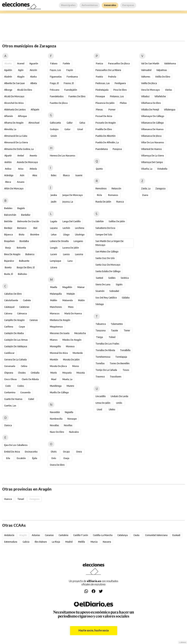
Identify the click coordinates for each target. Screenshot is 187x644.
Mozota (81, 373)
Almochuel (34, 123)
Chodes (22, 373)
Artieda (33, 169)
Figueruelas (56, 77)
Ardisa (8, 169)
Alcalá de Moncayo (14, 96)
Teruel (21, 499)
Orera (79, 452)
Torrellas (100, 363)
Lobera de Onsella (59, 241)
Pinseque (100, 96)
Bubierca (30, 254)
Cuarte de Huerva (13, 399)
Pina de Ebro (120, 90)
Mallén (54, 300)
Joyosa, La (68, 202)
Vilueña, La (147, 169)
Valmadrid (146, 70)
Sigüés (119, 284)
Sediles (112, 278)
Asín (22, 175)
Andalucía (9, 535)
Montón (54, 360)
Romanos (113, 195)
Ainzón (33, 70)
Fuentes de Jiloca (59, 103)
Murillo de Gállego (59, 392)
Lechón (66, 228)
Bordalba (24, 241)
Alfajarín (35, 110)
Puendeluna (102, 149)
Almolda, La (10, 129)
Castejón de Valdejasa (16, 346)
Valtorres (146, 77)
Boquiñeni (9, 241)
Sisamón (100, 291)
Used (99, 409)
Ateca (8, 182)
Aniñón (8, 162)
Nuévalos (74, 432)
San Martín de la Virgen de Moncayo (109, 243)
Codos (21, 386)
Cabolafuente (11, 300)
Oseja (66, 458)
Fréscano (55, 90)
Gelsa (82, 123)
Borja (8, 248)
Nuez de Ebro (57, 432)
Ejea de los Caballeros (16, 445)
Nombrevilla (56, 419)
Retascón (116, 189)
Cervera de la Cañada (15, 360)
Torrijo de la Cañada (106, 370)
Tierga (99, 337)
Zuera (145, 195)
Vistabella (162, 169)
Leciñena (80, 228)
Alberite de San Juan (15, 83)
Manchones (56, 307)
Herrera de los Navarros (63, 156)
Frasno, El (69, 83)
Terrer (127, 330)
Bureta (8, 267)
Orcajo (66, 452)
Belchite (8, 221)
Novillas (68, 425)
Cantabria (63, 535)
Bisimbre (35, 235)
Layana (54, 228)
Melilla (82, 542)
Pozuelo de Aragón (106, 123)
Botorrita (21, 248)
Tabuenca (101, 324)
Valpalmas (162, 70)
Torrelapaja (121, 357)
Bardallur (26, 215)
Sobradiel (114, 291)
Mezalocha (80, 333)
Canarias (49, 535)
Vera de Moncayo (150, 90)
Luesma (79, 254)
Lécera (54, 267)
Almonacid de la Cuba (16, 136)
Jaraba (54, 195)
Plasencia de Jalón (105, 103)
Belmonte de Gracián (28, 221)
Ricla (99, 195)
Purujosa (117, 149)
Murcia (94, 542)
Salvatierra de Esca (105, 228)
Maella (54, 287)
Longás (54, 248)
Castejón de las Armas (16, 340)
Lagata (54, 221)
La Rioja (56, 542)
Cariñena (9, 327)
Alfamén (9, 116)
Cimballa (35, 373)
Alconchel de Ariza (14, 103)
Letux (54, 235)
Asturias (36, 535)
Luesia (66, 254)
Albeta (34, 83)
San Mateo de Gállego (107, 252)
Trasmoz (100, 377)
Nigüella (69, 412)
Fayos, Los (55, 70)
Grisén (54, 136)
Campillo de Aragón (14, 320)
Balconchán (10, 215)
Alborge (8, 90)
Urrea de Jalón (103, 403)
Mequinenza (56, 327)
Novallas (54, 425)
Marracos (55, 314)
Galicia (26, 542)
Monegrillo (55, 346)
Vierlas (169, 90)
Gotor (67, 129)
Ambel (21, 156)
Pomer (112, 110)
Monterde (78, 353)
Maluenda (68, 300)
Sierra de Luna (103, 284)
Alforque (22, 116)
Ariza (21, 169)
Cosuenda (25, 392)
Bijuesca (8, 235)
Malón (81, 300)
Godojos (54, 129)
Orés (54, 458)
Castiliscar (9, 353)
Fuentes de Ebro (77, 96)
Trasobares (116, 377)
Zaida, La (146, 189)
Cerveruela (10, 366)
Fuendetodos (57, 96)
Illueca (66, 175)
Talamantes (117, 324)
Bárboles (22, 274)
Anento (33, 156)
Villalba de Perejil (150, 110)
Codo (8, 386)
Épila (35, 458)
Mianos (54, 340)
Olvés (54, 452)
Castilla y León (81, 535)
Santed (99, 278)
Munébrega (56, 386)
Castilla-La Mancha (103, 535)
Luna (70, 261)
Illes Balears (41, 542)
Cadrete (27, 300)
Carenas (34, 320)
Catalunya (123, 535)
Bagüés (21, 208)
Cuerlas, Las (10, 406)
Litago (66, 235)
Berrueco (22, 228)
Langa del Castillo (72, 221)
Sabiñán (100, 221)
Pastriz (99, 77)
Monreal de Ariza (59, 353)
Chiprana (9, 373)
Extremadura (11, 542)
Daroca (8, 425)
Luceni (54, 254)
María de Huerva (73, 314)
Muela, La (67, 379)
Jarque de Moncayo (73, 195)
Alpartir (8, 156)
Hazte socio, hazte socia (94, 630)
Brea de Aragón (12, 254)
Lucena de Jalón (71, 248)
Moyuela (67, 373)
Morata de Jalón (71, 360)
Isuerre (79, 175)
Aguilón (8, 70)
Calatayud (9, 307)
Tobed (112, 337)
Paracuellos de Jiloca (119, 64)
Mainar (81, 287)
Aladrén (8, 77)
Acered (21, 64)
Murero (70, 386)
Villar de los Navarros (153, 142)
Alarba (33, 77)
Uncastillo (101, 396)
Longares (78, 241)
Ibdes (54, 175)
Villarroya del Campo (152, 162)
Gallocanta (55, 123)
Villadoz (145, 96)
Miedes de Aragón (72, 340)
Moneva (70, 346)
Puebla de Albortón (106, 136)
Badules (8, 208)
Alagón (21, 77)
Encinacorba (31, 452)
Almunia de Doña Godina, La (19, 149)
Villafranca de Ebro (151, 103)
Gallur (70, 123)
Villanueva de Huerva (152, 129)
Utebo (112, 409)
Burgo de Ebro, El (26, 267)
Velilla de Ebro (163, 77)
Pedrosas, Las (103, 83)
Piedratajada (102, 90)
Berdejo (8, 228)
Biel (35, 228)
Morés (54, 373)
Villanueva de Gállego (152, 123)
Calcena (8, 314)
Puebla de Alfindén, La (107, 142)
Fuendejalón (71, 90)
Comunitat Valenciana (156, 535)
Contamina (10, 392)
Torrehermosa (103, 357)
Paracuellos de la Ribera (108, 70)
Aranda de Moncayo (27, 162)
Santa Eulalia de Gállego (108, 271)
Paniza (99, 64)
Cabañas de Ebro (13, 294)
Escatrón (21, 458)
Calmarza (22, 314)
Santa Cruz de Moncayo (108, 265)
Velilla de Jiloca (149, 83)
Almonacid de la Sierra (16, 142)
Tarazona (101, 330)
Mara (71, 307)
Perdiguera (120, 83)
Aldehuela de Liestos (15, 110)
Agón (21, 70)
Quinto (99, 169)
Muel (54, 379)
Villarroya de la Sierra (152, 156)
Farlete (66, 64)
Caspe (22, 327)
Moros (76, 366)
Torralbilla (125, 350)
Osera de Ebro (57, 465)
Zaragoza (160, 189)
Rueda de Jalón (103, 202)
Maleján (71, 294)
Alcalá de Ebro (25, 90)
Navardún (55, 412)
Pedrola (112, 77)
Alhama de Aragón (14, 123)
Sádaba (126, 298)
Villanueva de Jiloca (151, 136)
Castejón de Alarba (14, 333)
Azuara (21, 182)
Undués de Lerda (119, 396)
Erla (8, 458)
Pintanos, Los (117, 96)
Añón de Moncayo (14, 189)
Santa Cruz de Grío (105, 258)
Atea (35, 175)
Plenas (99, 110)
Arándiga (9, 175)
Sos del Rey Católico (106, 298)
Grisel (80, 129)
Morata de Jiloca (58, 366)
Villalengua (170, 110)
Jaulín (54, 202)
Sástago (100, 304)
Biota (22, 235)
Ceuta (136, 535)
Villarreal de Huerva (151, 149)
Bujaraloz (9, 261)
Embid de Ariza (12, 452)
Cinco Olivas (11, 379)
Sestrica (125, 278)
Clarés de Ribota (30, 379)
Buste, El (9, 274)
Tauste (114, 330)
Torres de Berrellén (120, 363)
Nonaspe (72, 419)
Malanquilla (56, 294)
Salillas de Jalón (117, 221)
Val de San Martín (150, 64)
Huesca (8, 499)
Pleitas (123, 103)
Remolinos (101, 189)
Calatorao (24, 307)
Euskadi (176, 535)
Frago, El (54, 83)
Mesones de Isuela (60, 333)
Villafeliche (160, 96)
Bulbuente (24, 261)
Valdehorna (170, 64)
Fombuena (72, 77)
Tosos (126, 370)
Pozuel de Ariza (104, 116)
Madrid (69, 542)
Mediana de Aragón (60, 320)
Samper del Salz (104, 235)
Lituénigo (80, 235)
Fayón (70, 70)
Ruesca (120, 202)
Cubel (31, 399)
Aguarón (34, 64)
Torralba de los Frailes (107, 344)
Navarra (107, 542)
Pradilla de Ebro (104, 129)
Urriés (119, 403)
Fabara (54, 64)
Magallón (67, 287)
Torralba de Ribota (105, 350)
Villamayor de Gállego (153, 116)
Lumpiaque (56, 261)
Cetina (24, 366)
